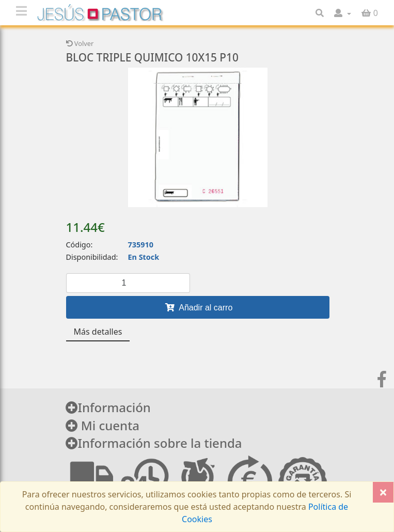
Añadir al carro (198, 307)
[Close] (383, 492)
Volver (80, 43)
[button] (343, 13)
